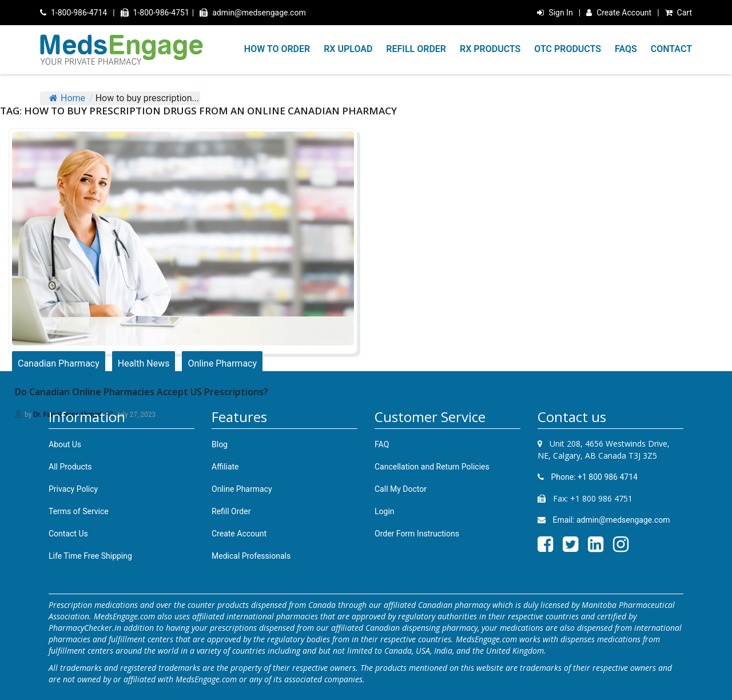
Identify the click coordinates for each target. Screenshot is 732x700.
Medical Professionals (251, 556)
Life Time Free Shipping (90, 556)
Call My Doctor (401, 489)
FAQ (382, 444)
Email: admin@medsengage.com (604, 520)
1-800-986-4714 (73, 13)
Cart (679, 13)
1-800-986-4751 (155, 13)
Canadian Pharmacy (59, 363)
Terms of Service (79, 511)
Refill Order (231, 511)
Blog (220, 444)
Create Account (619, 13)
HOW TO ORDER (277, 49)
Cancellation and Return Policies (432, 467)
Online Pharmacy (222, 363)
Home (67, 98)
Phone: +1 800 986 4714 (588, 477)
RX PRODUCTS (490, 49)
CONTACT (671, 49)
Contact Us (68, 534)
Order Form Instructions (417, 534)
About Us (65, 444)
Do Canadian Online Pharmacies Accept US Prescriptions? (142, 392)
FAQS (626, 49)
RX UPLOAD (348, 49)
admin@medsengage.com (253, 13)
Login (385, 511)
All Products (70, 467)
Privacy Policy (73, 489)
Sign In (555, 13)
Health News (144, 363)
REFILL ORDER (416, 49)
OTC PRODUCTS (568, 49)
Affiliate (225, 467)
